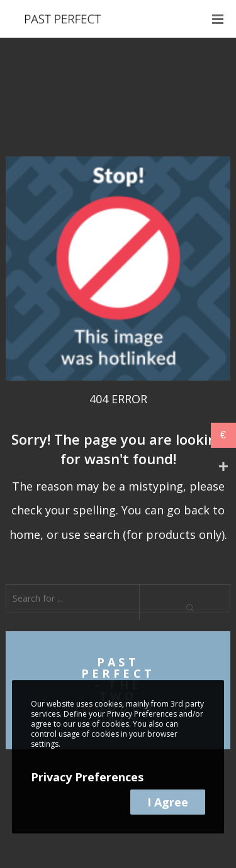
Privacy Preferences (87, 777)
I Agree (168, 802)
